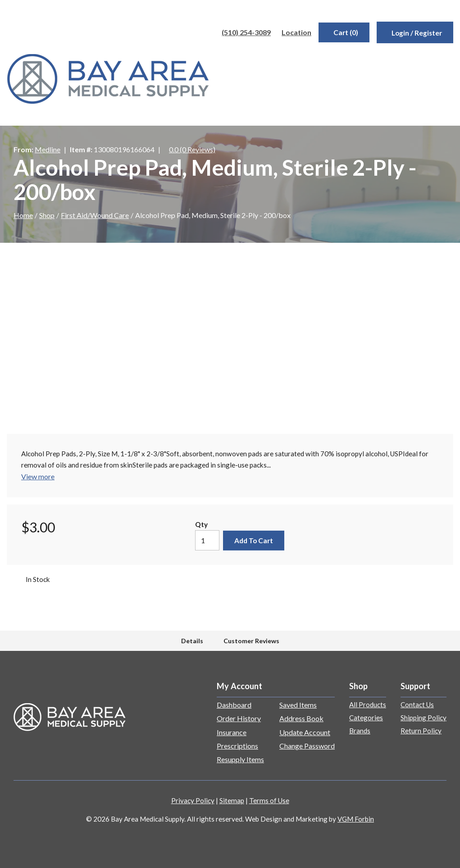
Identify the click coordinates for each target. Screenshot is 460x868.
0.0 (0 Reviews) (192, 149)
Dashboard (234, 705)
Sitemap (232, 800)
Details (192, 641)
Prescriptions (237, 746)
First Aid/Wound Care (95, 215)
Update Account (305, 732)
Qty (201, 524)
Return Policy (421, 731)
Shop (47, 215)
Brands (360, 731)
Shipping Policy (424, 718)
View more (38, 476)
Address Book (301, 718)
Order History (239, 718)
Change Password (307, 746)
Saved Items (298, 705)
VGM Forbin (356, 819)
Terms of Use (269, 800)
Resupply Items (240, 759)
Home (23, 215)
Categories (366, 718)
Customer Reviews (251, 641)
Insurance (232, 732)
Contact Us (417, 704)
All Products (368, 704)
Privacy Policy (193, 800)
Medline (48, 149)
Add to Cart (254, 541)
